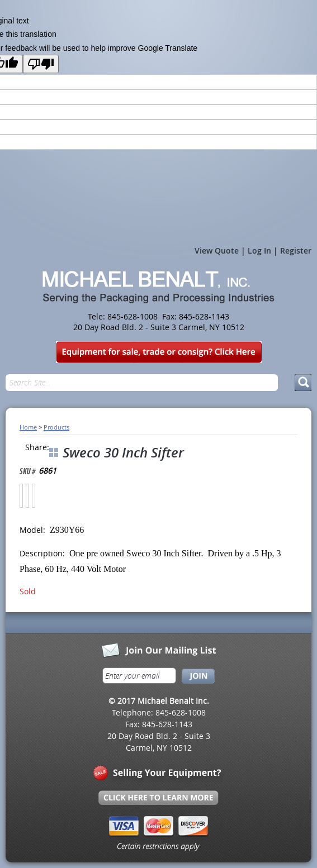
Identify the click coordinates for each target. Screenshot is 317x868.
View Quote (217, 251)
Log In (259, 251)
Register (296, 251)
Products (56, 427)
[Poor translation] (41, 64)
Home (28, 427)
